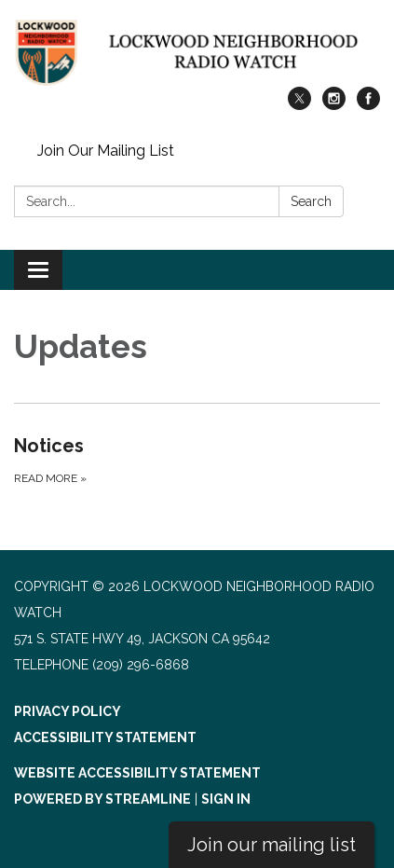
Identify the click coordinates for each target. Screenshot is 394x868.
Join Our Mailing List (106, 151)
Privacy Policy (68, 711)
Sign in (226, 799)
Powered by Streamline (102, 799)
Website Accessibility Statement (137, 773)
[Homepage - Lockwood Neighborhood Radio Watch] (197, 53)
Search (311, 201)
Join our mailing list (272, 845)
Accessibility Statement (105, 737)
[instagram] (334, 105)
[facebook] (368, 105)
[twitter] (299, 105)
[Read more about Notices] (197, 460)
